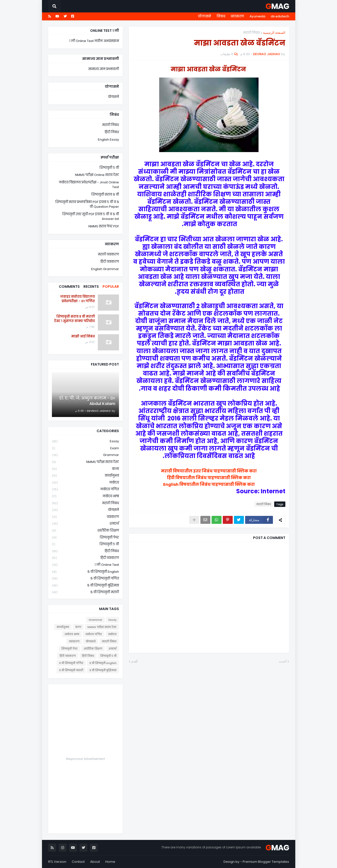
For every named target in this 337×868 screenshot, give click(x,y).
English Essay (108, 140)
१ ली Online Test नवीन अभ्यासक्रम (94, 41)
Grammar (85, 455)
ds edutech (280, 16)
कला (85, 469)
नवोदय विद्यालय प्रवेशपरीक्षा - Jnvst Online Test (89, 185)
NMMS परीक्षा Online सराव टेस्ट (97, 175)
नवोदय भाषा (85, 496)
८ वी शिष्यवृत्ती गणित (85, 579)
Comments (69, 287)
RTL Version (57, 862)
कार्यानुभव (85, 476)
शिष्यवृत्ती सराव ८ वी (105, 194)
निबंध (221, 16)
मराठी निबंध (252, 33)
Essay (85, 441)
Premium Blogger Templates (266, 862)
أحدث (283, 661)
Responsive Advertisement (85, 759)
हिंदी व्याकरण (110, 262)
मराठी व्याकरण (108, 254)
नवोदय (85, 483)
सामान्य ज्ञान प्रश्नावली (104, 69)
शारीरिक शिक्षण (85, 531)
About (95, 862)
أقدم (134, 661)
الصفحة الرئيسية (274, 33)
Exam (85, 448)
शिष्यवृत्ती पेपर (85, 538)
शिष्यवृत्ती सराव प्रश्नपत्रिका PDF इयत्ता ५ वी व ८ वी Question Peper (87, 204)
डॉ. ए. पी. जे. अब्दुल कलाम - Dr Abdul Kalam (87, 401)
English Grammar (105, 269)
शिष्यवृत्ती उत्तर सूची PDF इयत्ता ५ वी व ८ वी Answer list (91, 217)
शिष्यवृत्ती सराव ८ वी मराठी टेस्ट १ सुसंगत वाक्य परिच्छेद (75, 319)
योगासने (205, 16)
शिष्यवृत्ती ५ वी (109, 168)
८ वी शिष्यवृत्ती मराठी (85, 592)
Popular (111, 287)
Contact (78, 862)
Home (110, 862)
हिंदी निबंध (112, 132)
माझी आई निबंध (83, 336)
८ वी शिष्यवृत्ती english (85, 572)
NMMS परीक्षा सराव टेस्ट (85, 462)
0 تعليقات (227, 54)
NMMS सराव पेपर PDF (104, 226)
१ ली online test (85, 565)
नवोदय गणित (85, 489)
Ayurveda (257, 16)
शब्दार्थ (85, 524)
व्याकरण (237, 16)
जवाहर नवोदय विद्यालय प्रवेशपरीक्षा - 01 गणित (77, 299)
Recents (91, 287)
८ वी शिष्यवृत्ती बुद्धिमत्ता (85, 586)
